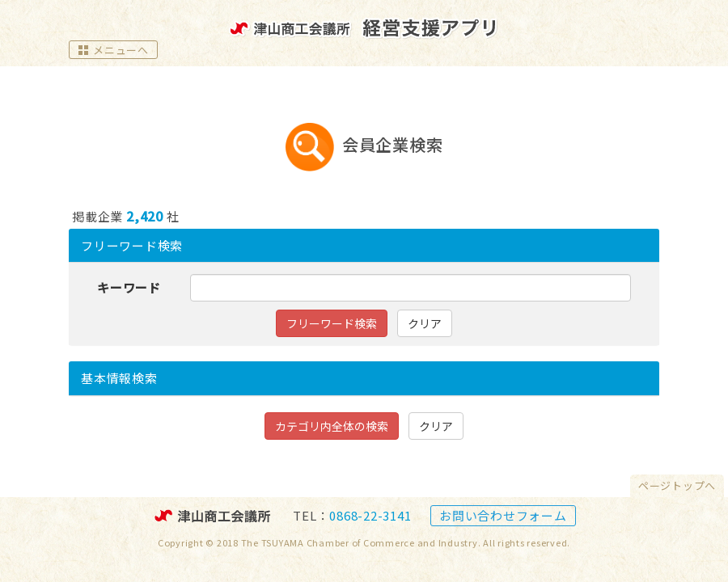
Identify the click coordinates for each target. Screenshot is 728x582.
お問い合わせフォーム (503, 515)
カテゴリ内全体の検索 (332, 426)
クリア (425, 323)
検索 (119, 378)
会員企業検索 (393, 145)
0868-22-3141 (370, 515)
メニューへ (113, 50)
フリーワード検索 (132, 245)
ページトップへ (677, 485)
